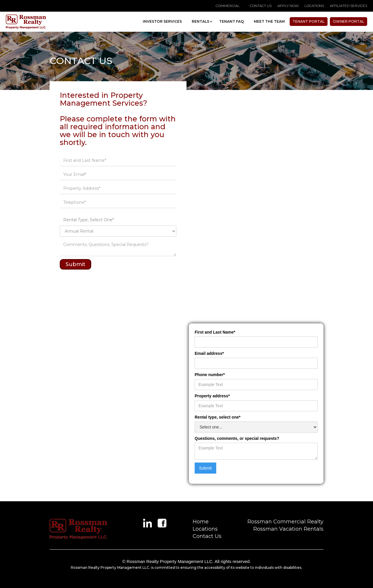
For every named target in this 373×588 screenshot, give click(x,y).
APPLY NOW (288, 6)
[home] (26, 22)
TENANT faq (232, 21)
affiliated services (349, 6)
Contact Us (207, 536)
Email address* (209, 353)
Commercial (228, 6)
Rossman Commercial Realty (285, 522)
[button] (200, 22)
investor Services (162, 21)
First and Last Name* (215, 332)
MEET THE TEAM (269, 21)
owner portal (349, 21)
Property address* (212, 396)
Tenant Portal (309, 21)
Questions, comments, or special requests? (237, 438)
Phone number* (210, 375)
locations (314, 6)
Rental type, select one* (218, 417)
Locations (205, 529)
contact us (261, 6)
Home (201, 522)
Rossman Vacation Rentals (288, 529)
